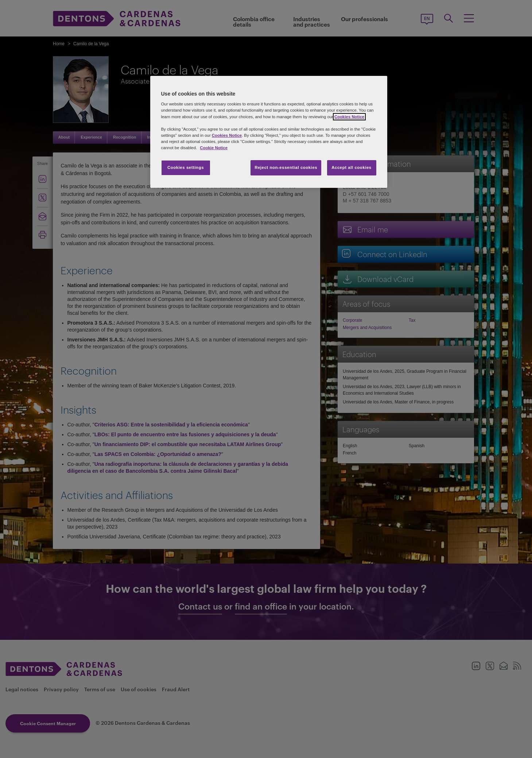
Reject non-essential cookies (286, 167)
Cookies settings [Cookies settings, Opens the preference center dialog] (186, 167)
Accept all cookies (352, 167)
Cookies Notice (349, 117)
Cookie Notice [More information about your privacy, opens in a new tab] (214, 148)
